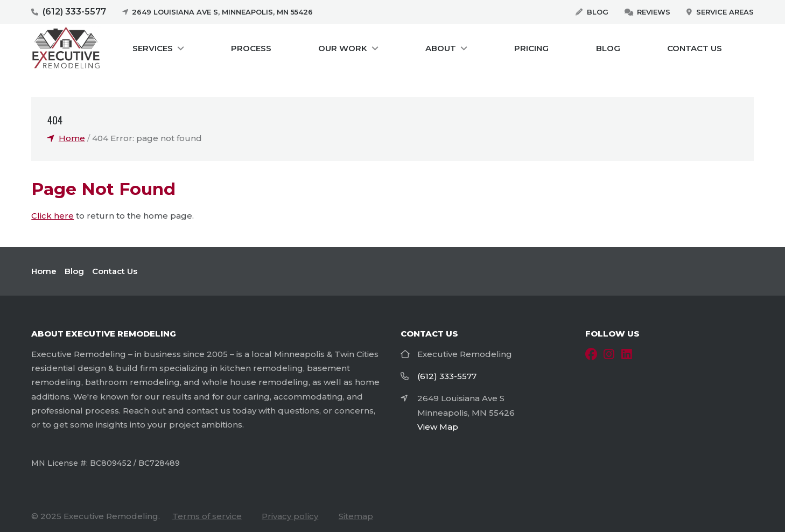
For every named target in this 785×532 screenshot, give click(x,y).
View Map (438, 427)
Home (72, 138)
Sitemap (356, 516)
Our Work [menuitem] (343, 48)
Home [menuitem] (44, 271)
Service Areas (725, 12)
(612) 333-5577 (74, 12)
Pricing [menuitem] (531, 48)
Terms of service (207, 516)
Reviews (654, 12)
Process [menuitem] (251, 48)
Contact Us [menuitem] (695, 48)
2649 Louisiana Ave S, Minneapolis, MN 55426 (222, 12)
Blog (598, 12)
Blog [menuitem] (608, 48)
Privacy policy (290, 516)
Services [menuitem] (153, 48)
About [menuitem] (441, 48)
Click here (52, 216)
